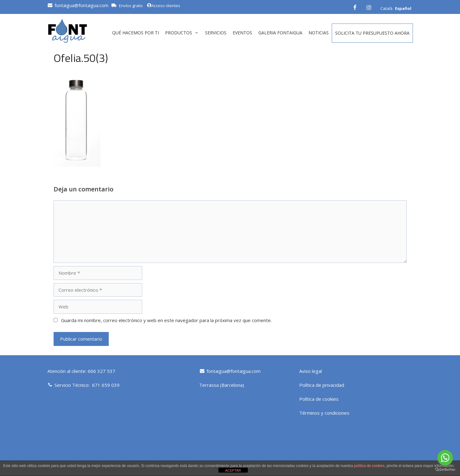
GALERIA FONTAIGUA (280, 33)
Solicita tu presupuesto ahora (372, 33)
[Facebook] (355, 7)
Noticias (319, 33)
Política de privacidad (322, 385)
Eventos (242, 33)
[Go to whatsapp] (445, 458)
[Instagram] (369, 7)
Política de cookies (319, 399)
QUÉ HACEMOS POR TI (136, 33)
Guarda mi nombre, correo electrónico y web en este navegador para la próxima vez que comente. (166, 320)
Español (403, 8)
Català (386, 8)
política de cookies (369, 466)
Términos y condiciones (324, 413)
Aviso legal (311, 371)
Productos (183, 33)
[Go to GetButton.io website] (445, 470)
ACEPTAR (233, 470)
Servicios (216, 33)
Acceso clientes (164, 6)
